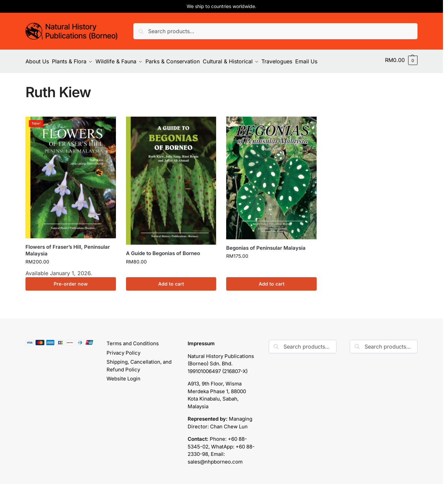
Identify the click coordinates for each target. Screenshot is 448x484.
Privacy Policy (123, 350)
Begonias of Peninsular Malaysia (266, 245)
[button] (401, 60)
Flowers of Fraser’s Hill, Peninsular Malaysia (68, 247)
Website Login (123, 376)
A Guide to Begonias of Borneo (163, 250)
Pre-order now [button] (71, 281)
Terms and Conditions (133, 340)
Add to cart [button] (171, 281)
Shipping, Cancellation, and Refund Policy (139, 363)
